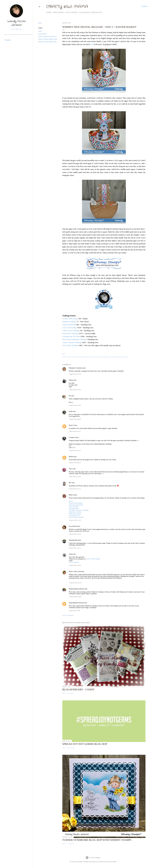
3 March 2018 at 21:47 (75, 451)
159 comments (71, 748)
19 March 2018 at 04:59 (75, 597)
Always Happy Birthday (76, 517)
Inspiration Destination (76, 505)
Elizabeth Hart (73, 540)
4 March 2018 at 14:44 (75, 477)
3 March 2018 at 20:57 (75, 431)
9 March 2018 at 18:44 (75, 565)
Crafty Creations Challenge (72, 342)
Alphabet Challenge (69, 322)
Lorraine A (72, 437)
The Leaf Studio (74, 562)
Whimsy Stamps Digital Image (48, 39)
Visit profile (16, 29)
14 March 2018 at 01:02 (75, 583)
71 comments (70, 844)
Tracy (71, 469)
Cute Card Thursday (69, 328)
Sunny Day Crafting (75, 512)
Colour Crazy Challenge (71, 331)
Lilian (71, 554)
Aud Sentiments (74, 508)
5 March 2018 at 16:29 (75, 520)
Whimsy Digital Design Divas (48, 36)
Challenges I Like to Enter (65, 12)
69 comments (70, 693)
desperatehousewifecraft (76, 603)
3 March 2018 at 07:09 (75, 405)
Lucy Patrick (73, 526)
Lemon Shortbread (69, 325)
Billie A (71, 495)
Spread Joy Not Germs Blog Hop (85, 744)
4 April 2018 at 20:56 (75, 611)
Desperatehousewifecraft (76, 589)
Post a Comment (68, 615)
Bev (70, 483)
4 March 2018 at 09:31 (75, 463)
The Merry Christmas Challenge (79, 510)
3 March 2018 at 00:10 (75, 390)
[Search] (145, 7)
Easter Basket (42, 34)
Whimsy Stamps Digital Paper (48, 42)
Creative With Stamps (70, 319)
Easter (40, 31)
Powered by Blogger (93, 858)
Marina (71, 457)
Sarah (71, 411)
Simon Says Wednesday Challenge (74, 339)
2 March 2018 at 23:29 (75, 374)
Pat (70, 396)
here (92, 44)
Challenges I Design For (90, 12)
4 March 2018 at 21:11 (75, 489)
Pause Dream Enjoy (75, 514)
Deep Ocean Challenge (70, 334)
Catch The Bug (74, 507)
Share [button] (40, 23)
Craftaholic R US (74, 515)
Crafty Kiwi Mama (67, 7)
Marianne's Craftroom (76, 368)
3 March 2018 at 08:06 (75, 419)
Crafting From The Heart (71, 336)
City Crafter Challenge (70, 345)
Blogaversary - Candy (78, 689)
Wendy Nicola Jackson (16, 23)
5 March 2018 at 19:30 (75, 534)
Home (49, 12)
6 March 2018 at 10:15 (75, 548)
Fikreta (71, 380)
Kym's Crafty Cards (75, 571)
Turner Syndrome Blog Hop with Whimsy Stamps (97, 840)
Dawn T (71, 425)
